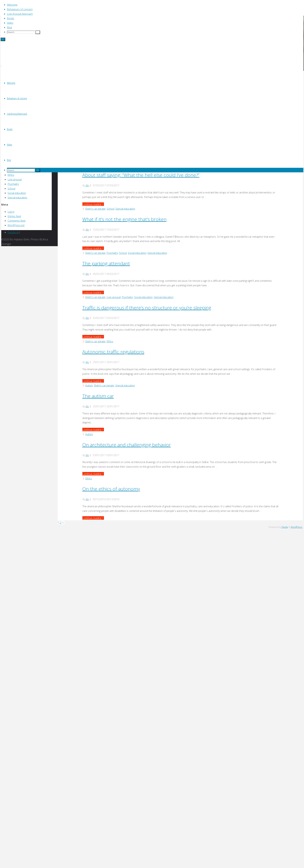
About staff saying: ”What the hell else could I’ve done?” (141, 175)
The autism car (98, 396)
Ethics (110, 341)
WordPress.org (16, 225)
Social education (137, 253)
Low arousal (114, 297)
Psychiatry (112, 253)
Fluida (284, 527)
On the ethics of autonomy (111, 489)
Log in (11, 212)
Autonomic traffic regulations (113, 352)
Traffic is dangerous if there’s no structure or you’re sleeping (147, 308)
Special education (125, 209)
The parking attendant (106, 263)
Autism (89, 385)
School (110, 209)
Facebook (13, 232)
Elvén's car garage (95, 209)
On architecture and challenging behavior (127, 445)
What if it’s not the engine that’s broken (124, 219)
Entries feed (14, 216)
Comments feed (16, 221)
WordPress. (297, 527)
